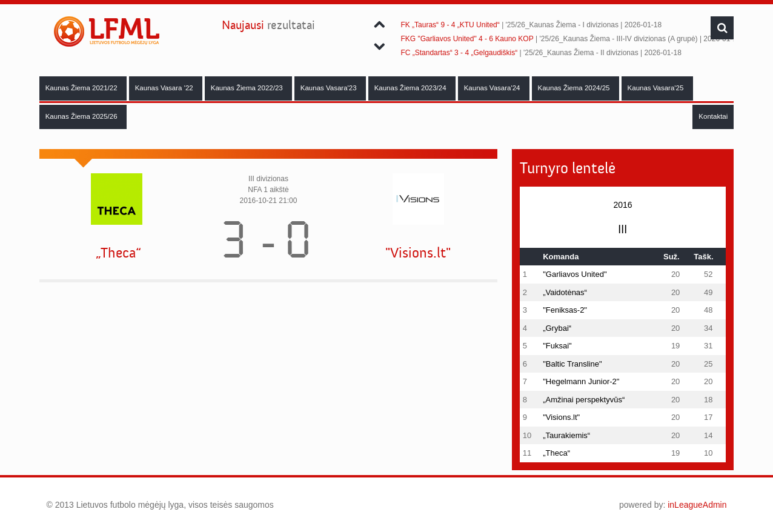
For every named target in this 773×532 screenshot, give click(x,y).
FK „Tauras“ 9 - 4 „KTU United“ (450, 25)
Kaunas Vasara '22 (165, 88)
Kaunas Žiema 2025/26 (82, 116)
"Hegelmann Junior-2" (581, 381)
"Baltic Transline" (572, 364)
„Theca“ (118, 253)
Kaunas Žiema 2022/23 (248, 88)
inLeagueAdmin (697, 505)
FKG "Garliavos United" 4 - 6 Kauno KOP (467, 39)
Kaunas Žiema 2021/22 (82, 88)
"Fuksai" (557, 346)
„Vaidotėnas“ (565, 292)
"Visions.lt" (418, 253)
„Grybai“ (557, 328)
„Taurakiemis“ (566, 435)
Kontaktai (713, 116)
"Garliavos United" (575, 274)
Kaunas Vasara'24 (493, 88)
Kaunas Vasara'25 (657, 88)
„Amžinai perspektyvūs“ (584, 400)
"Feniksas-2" (565, 310)
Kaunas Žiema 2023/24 (411, 88)
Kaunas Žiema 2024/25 (575, 88)
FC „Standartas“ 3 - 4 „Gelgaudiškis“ (459, 53)
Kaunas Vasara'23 (330, 88)
